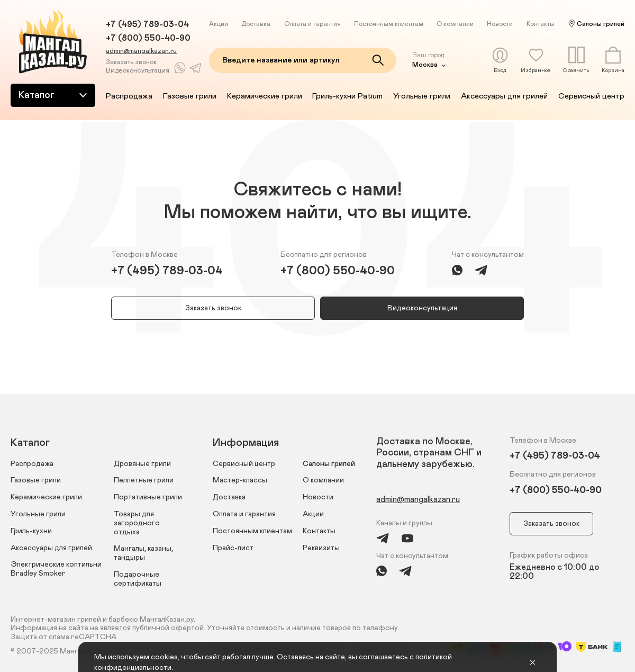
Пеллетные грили (144, 480)
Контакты (541, 24)
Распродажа (129, 96)
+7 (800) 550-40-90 (148, 38)
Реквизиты (321, 548)
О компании (455, 24)
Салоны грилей (601, 24)
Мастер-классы (240, 480)
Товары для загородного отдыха (137, 523)
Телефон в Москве (144, 255)
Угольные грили (422, 96)
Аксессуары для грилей (504, 96)
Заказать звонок (131, 62)
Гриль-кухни (31, 531)
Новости (500, 24)
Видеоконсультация (138, 71)
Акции (219, 24)
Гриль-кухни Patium (347, 96)
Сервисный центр (591, 96)
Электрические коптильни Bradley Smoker (56, 569)
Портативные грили (148, 497)
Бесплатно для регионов (324, 255)
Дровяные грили (142, 464)
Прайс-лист (233, 548)
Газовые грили (190, 96)
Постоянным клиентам (389, 24)
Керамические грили (265, 96)
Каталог (54, 95)
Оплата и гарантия (312, 24)
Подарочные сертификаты (138, 579)
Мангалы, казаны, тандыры (143, 553)
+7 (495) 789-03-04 (147, 24)
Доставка (256, 24)
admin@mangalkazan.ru (141, 51)
